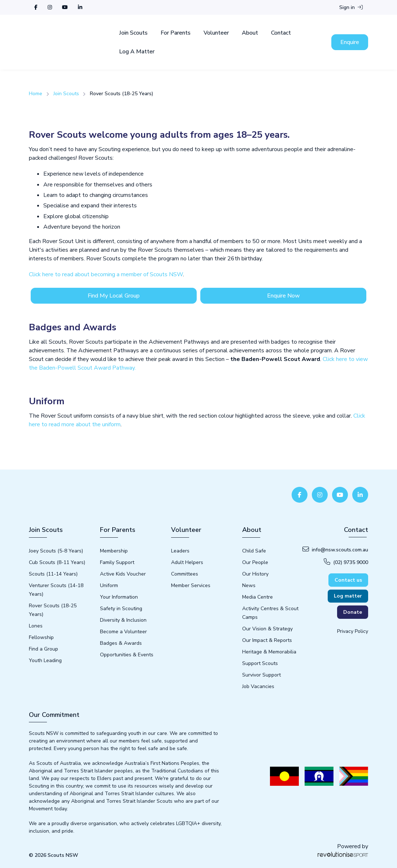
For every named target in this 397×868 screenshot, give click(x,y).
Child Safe (254, 551)
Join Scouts (133, 33)
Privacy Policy (353, 631)
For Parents (176, 33)
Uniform (109, 585)
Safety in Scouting (121, 609)
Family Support (117, 562)
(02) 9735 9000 (346, 562)
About (250, 33)
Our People (255, 562)
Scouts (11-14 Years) (53, 574)
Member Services (191, 585)
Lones (36, 626)
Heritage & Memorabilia (269, 652)
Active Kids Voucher (123, 574)
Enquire (350, 42)
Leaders (180, 551)
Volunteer (216, 33)
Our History (255, 574)
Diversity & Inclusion (123, 620)
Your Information (119, 597)
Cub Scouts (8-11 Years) (57, 562)
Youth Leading (45, 660)
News (249, 585)
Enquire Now (283, 296)
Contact (281, 33)
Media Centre (258, 597)
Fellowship (41, 637)
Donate (353, 612)
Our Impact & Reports (267, 640)
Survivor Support (261, 675)
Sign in (351, 7)
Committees (185, 574)
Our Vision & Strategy (267, 629)
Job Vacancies (258, 686)
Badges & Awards (121, 643)
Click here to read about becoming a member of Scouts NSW (106, 274)
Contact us (348, 580)
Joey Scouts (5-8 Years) (56, 551)
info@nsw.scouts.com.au (335, 550)
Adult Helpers (187, 562)
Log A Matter (137, 52)
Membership (114, 551)
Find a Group (43, 649)
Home (36, 94)
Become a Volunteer (123, 632)
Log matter (348, 596)
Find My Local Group (114, 296)
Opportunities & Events (127, 655)
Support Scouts (260, 663)
